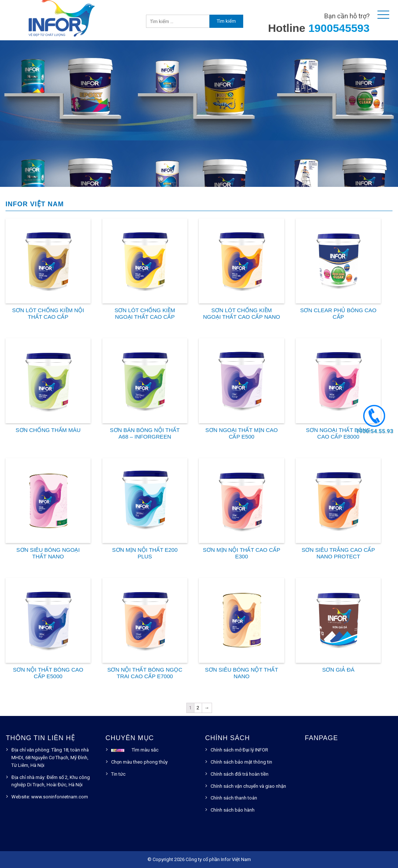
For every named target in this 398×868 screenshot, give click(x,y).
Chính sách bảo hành (233, 810)
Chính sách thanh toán (234, 798)
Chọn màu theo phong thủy (139, 762)
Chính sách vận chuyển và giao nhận (248, 786)
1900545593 (339, 28)
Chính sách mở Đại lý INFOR (239, 750)
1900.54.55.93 (374, 431)
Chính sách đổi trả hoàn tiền (240, 774)
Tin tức (118, 774)
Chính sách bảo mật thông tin (241, 762)
